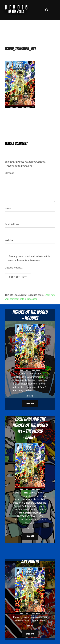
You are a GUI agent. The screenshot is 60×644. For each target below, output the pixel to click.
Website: (9, 240)
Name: (8, 208)
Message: (10, 173)
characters (34, 377)
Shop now (30, 404)
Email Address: (12, 224)
